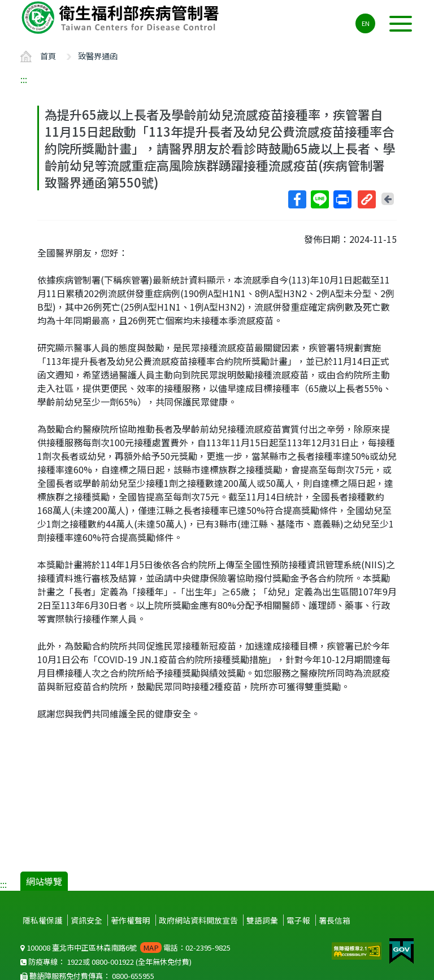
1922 (75, 962)
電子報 (298, 920)
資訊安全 (86, 920)
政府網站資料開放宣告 (198, 920)
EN (366, 23)
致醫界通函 (98, 56)
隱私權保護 (42, 920)
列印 (342, 199)
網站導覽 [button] (44, 881)
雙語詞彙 (262, 920)
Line (319, 199)
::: (24, 79)
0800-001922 (113, 962)
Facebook (297, 199)
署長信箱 (335, 920)
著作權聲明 (131, 920)
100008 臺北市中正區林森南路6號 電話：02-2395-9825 (125, 948)
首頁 (48, 56)
